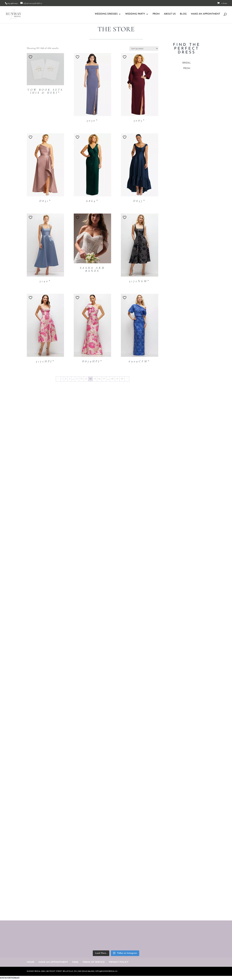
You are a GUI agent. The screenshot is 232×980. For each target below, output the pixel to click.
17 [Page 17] (104, 379)
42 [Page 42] (122, 379)
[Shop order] (144, 49)
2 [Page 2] (66, 379)
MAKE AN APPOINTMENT (206, 14)
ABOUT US (170, 14)
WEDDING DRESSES (106, 14)
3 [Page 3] (70, 379)
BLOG (183, 14)
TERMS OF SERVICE (94, 962)
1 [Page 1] (62, 379)
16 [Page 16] (99, 379)
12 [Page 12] (81, 379)
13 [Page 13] (86, 379)
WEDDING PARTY (135, 14)
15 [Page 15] (95, 379)
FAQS (75, 962)
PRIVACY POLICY (119, 962)
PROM (156, 14)
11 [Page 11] (77, 379)
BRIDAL (187, 63)
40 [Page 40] (112, 379)
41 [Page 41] (117, 379)
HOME (31, 962)
